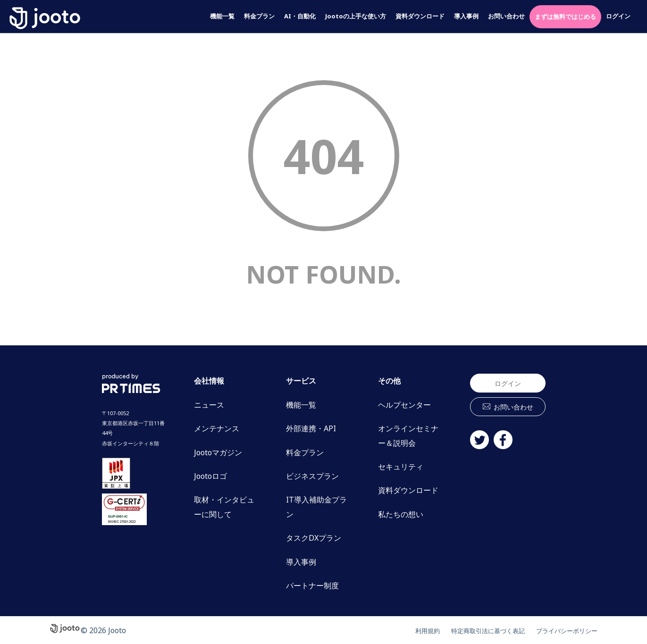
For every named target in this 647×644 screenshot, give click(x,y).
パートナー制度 (312, 585)
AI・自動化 (300, 16)
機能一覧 (222, 16)
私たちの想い (401, 514)
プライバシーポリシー (560, 630)
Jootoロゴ (210, 476)
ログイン (618, 16)
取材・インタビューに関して (224, 507)
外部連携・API (311, 428)
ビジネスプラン (312, 476)
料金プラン (259, 16)
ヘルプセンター (404, 405)
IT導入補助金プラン (316, 507)
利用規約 (394, 630)
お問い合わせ (506, 16)
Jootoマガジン (218, 452)
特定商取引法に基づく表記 (465, 630)
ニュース (209, 405)
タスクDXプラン (314, 538)
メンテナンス (217, 428)
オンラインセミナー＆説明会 (408, 435)
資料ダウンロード (420, 16)
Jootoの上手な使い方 (356, 16)
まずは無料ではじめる (565, 17)
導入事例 (466, 16)
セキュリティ (401, 467)
